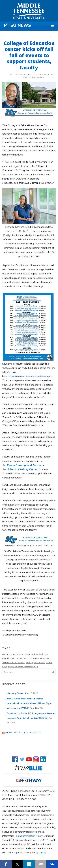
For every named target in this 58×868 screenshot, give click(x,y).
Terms (42, 853)
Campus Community (34, 77)
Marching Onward (16, 693)
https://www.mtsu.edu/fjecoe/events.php (30, 376)
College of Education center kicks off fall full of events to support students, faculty (29, 55)
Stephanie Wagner (22, 75)
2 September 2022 (45, 75)
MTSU (29, 663)
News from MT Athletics (23, 733)
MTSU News (17, 25)
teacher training (31, 667)
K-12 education (35, 658)
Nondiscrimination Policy (29, 836)
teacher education (16, 667)
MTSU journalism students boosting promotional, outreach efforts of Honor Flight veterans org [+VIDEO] (29, 703)
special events (39, 663)
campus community (11, 654)
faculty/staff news (20, 658)
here (36, 393)
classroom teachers (29, 654)
